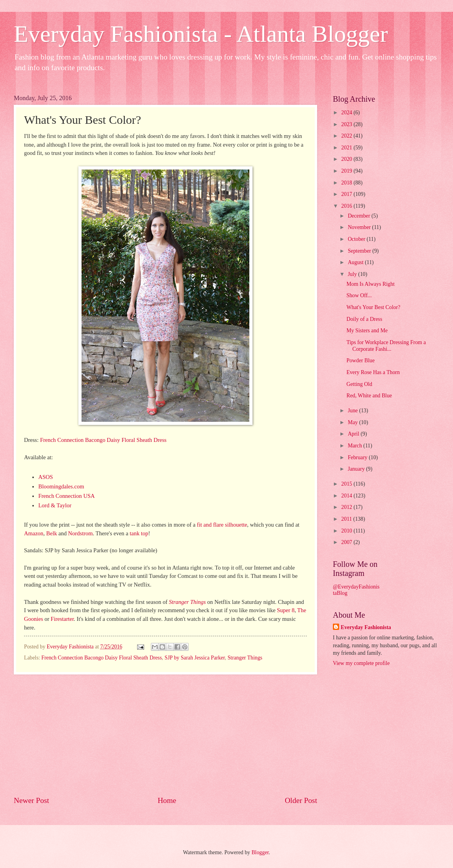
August (356, 262)
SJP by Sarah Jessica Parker (195, 658)
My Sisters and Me (367, 331)
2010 (347, 531)
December (360, 216)
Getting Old (359, 384)
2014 (347, 496)
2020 (347, 159)
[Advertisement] (165, 735)
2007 (347, 542)
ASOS (45, 477)
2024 (347, 113)
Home (167, 800)
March (356, 446)
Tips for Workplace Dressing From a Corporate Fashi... (386, 346)
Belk (51, 533)
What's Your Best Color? (373, 307)
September (360, 251)
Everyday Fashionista (366, 627)
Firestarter (62, 619)
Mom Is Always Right (370, 284)
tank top (139, 533)
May (354, 422)
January (357, 469)
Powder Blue (360, 360)
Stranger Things (188, 602)
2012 (347, 507)
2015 (347, 484)
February (358, 457)
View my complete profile (361, 663)
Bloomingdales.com (61, 486)
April (354, 434)
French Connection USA (66, 496)
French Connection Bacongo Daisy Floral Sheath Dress (103, 440)
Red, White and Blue (369, 396)
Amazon (34, 533)
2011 (347, 519)
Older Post (301, 800)
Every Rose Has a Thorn (373, 372)
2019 (347, 171)
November (360, 227)
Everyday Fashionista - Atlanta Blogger (201, 34)
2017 (347, 194)
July (353, 274)
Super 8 (286, 610)
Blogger (260, 852)
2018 (347, 183)
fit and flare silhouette (222, 525)
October (357, 239)
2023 (347, 124)
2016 (347, 206)
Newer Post (32, 800)
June (354, 411)
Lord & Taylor (55, 505)
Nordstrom (81, 533)
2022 (347, 136)
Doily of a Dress (364, 319)
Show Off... (359, 295)
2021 (347, 148)
